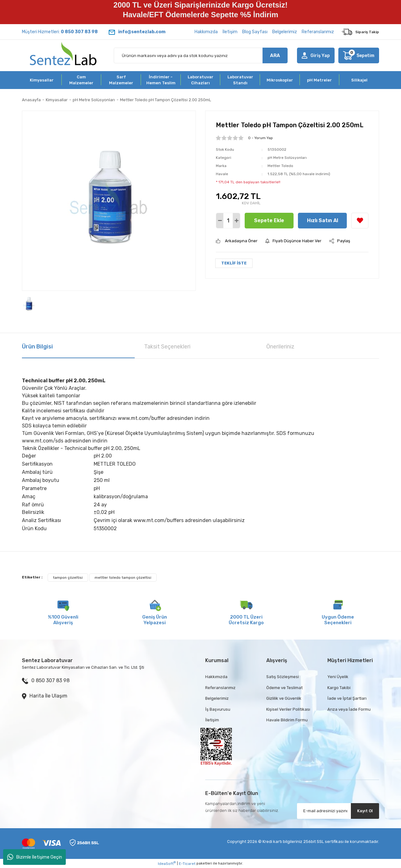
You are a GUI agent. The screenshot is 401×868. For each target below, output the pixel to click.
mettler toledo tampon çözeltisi (123, 578)
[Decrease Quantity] (220, 221)
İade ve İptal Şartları (347, 698)
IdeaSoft (167, 863)
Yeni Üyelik (338, 677)
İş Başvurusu (218, 709)
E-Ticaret (187, 864)
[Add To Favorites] (360, 221)
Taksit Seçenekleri (167, 347)
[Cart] (359, 55)
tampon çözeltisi (68, 578)
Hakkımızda (206, 32)
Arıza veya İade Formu (349, 709)
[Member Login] (316, 55)
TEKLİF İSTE (234, 263)
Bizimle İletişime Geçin (35, 857)
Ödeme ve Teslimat (284, 688)
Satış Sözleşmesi (283, 677)
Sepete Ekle (269, 220)
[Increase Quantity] (236, 221)
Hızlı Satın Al (323, 220)
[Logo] (63, 55)
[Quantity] (228, 221)
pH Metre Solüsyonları (287, 158)
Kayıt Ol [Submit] (365, 811)
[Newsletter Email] (338, 811)
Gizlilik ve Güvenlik (284, 698)
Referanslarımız (318, 32)
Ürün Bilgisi (37, 347)
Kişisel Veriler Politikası (288, 709)
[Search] (201, 55)
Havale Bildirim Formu (287, 720)
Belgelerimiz (285, 32)
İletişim (230, 32)
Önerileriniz (280, 347)
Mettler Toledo (280, 166)
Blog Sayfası (255, 32)
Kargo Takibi (339, 688)
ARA (275, 55)
